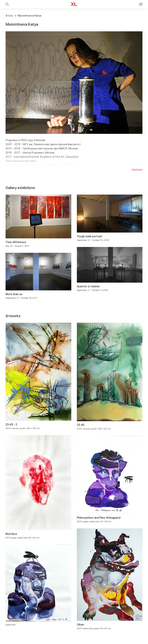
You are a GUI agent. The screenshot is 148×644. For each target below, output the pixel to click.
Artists (9, 16)
